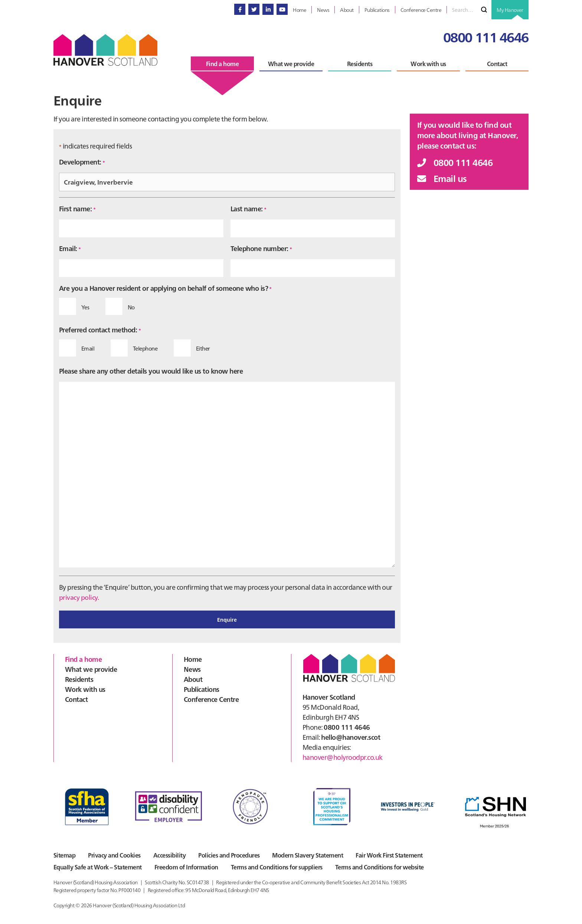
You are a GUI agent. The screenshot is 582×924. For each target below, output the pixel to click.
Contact (76, 699)
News (192, 669)
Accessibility (170, 855)
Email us (442, 178)
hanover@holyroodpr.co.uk (343, 757)
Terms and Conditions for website (381, 867)
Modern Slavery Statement (309, 855)
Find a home (83, 659)
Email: (70, 248)
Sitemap (64, 855)
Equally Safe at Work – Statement (98, 867)
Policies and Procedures (230, 855)
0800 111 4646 (486, 37)
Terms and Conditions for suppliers (277, 867)
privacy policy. (79, 597)
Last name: (249, 209)
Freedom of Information (187, 867)
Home (193, 659)
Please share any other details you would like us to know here (151, 371)
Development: (82, 162)
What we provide (91, 669)
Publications (202, 689)
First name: (77, 209)
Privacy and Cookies (115, 855)
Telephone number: (261, 248)
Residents (79, 679)
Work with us (85, 689)
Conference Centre (211, 699)
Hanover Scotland (105, 50)
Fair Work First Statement (391, 855)
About (193, 679)
